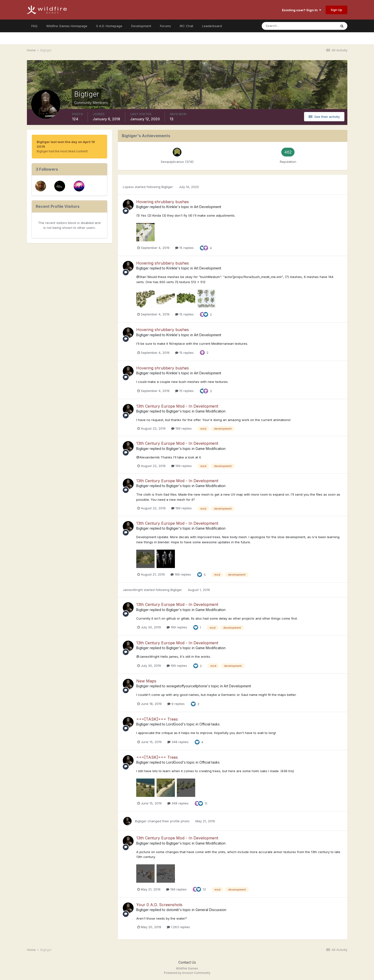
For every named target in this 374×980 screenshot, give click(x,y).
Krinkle (172, 207)
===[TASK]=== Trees (157, 719)
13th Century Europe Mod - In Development (177, 406)
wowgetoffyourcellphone (187, 686)
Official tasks (210, 724)
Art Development (208, 207)
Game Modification (210, 411)
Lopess (128, 187)
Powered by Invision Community (187, 973)
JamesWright (133, 590)
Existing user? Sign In (302, 10)
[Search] (283, 26)
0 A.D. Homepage (109, 26)
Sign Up (336, 10)
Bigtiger (167, 187)
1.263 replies (178, 927)
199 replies (181, 428)
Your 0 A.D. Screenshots (159, 905)
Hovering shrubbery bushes (163, 202)
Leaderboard (212, 26)
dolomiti (173, 910)
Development (141, 26)
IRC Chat (187, 26)
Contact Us (187, 962)
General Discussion (211, 910)
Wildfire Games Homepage (67, 26)
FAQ (34, 26)
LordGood (175, 724)
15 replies (184, 248)
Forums (165, 26)
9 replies (176, 704)
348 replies (178, 742)
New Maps (146, 681)
